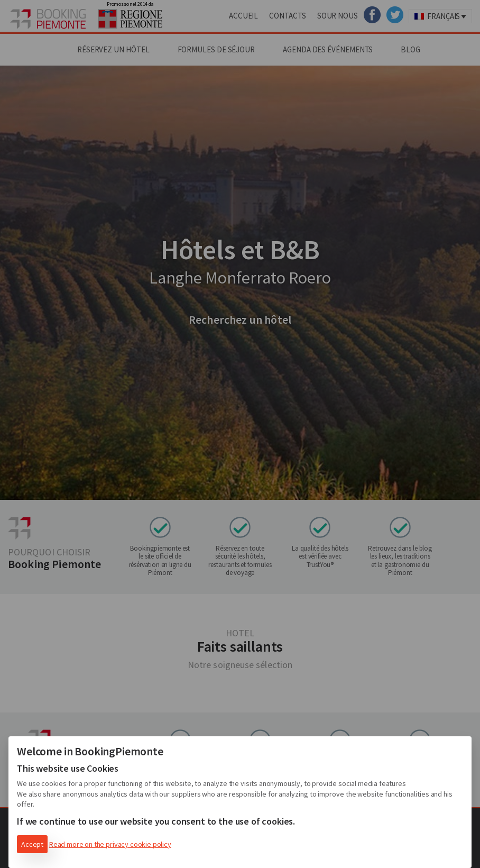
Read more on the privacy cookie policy (110, 844)
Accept (32, 844)
